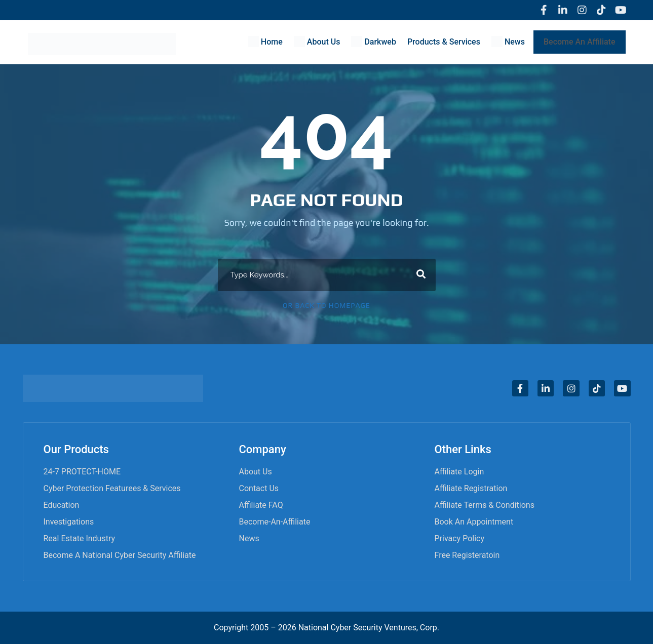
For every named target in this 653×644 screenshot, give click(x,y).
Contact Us (259, 488)
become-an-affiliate (275, 522)
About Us (256, 472)
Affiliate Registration (471, 488)
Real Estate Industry (80, 538)
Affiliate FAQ (261, 505)
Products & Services (444, 42)
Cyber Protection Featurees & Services (112, 488)
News (249, 538)
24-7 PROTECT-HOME (82, 472)
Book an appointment (474, 522)
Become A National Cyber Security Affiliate (120, 555)
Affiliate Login (459, 472)
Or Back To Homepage (326, 305)
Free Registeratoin (467, 555)
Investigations (69, 522)
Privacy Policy (460, 538)
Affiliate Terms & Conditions (485, 505)
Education (62, 505)
